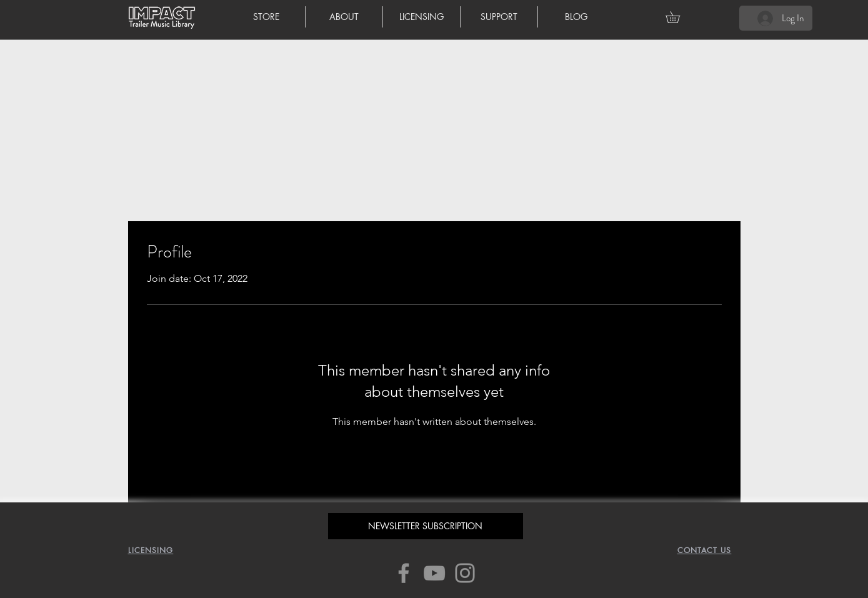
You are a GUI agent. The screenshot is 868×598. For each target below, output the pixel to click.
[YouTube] (434, 573)
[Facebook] (404, 573)
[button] (678, 17)
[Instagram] (465, 573)
